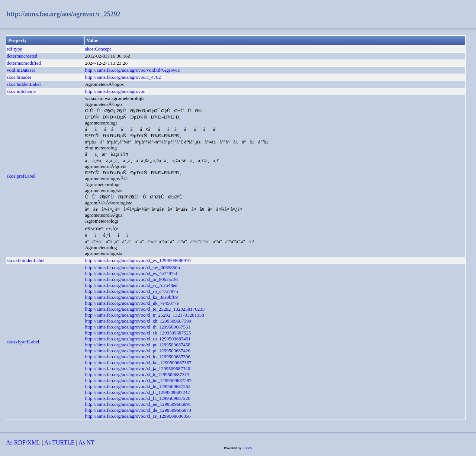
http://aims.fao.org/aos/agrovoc (115, 91)
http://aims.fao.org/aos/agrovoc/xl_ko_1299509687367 (138, 363)
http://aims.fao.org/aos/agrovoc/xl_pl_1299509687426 (138, 351)
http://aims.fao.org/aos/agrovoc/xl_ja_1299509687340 (137, 368)
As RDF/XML (23, 442)
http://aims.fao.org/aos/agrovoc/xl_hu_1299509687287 (138, 380)
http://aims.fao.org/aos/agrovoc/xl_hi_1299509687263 (138, 386)
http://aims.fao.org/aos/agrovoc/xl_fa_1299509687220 (138, 398)
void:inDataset (21, 70)
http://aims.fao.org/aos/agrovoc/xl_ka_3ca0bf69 (131, 297)
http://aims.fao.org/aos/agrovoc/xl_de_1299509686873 (138, 410)
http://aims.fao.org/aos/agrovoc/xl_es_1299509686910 (138, 260)
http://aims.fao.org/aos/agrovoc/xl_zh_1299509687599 (138, 321)
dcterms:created (22, 56)
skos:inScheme (21, 91)
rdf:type (14, 49)
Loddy (247, 448)
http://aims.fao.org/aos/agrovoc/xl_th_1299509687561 (138, 327)
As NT (86, 442)
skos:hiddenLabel (24, 84)
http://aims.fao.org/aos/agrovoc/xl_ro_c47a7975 (131, 291)
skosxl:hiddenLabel (26, 260)
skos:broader (19, 77)
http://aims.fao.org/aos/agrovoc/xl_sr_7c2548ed (131, 285)
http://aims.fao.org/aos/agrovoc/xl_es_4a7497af (131, 273)
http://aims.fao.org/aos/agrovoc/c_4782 (123, 77)
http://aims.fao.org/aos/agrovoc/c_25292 (64, 14)
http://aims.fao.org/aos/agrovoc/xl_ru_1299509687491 (138, 339)
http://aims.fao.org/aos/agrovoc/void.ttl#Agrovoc (132, 70)
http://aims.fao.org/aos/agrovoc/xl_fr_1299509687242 (137, 392)
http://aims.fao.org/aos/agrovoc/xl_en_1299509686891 (138, 404)
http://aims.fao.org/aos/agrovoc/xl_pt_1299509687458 (138, 345)
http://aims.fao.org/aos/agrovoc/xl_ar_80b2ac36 (131, 279)
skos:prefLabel (21, 176)
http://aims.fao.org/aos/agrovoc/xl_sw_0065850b (132, 267)
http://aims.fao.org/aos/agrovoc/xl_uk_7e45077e (132, 303)
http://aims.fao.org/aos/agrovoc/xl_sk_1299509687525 (138, 333)
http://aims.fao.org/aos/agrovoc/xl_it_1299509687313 (137, 374)
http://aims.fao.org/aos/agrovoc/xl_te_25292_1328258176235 (145, 309)
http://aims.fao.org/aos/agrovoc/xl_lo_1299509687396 (138, 357)
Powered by (233, 448)
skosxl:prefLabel (23, 342)
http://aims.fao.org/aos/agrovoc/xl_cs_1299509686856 (138, 416)
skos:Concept (98, 49)
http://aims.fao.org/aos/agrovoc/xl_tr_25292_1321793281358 (144, 315)
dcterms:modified (24, 63)
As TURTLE (59, 442)
